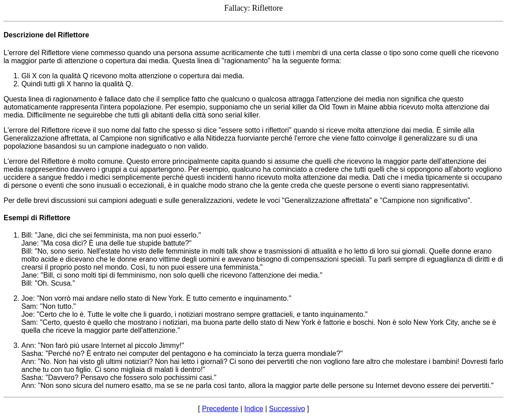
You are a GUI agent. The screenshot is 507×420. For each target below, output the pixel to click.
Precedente (220, 409)
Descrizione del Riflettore (46, 35)
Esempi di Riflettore (37, 218)
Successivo (287, 409)
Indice (254, 409)
